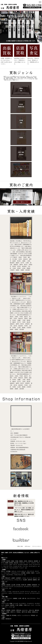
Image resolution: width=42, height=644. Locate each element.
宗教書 (21, 138)
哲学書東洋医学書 (21, 106)
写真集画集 (21, 90)
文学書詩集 (21, 122)
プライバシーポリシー (37, 546)
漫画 (21, 169)
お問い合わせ (28, 546)
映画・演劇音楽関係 (21, 153)
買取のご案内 (20, 546)
